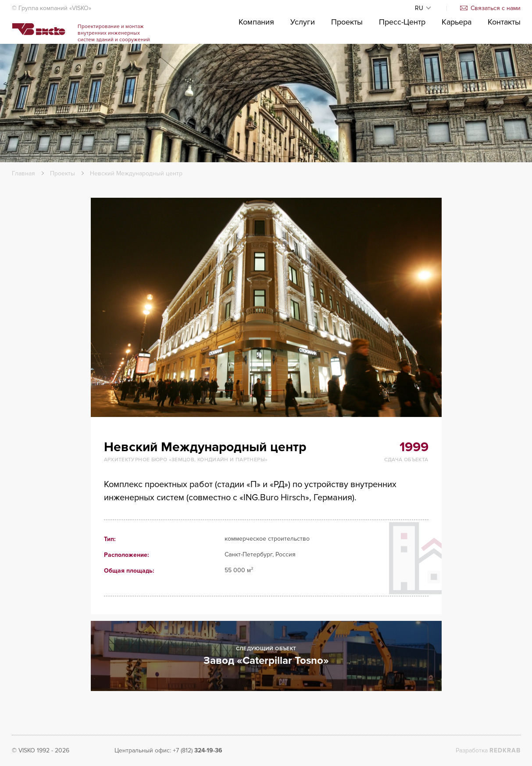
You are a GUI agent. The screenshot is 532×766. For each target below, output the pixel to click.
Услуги (303, 49)
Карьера (457, 49)
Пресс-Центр (402, 49)
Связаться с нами (490, 8)
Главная (23, 173)
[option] (266, 307)
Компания (256, 49)
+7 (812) (198, 750)
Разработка (488, 750)
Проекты (347, 49)
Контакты (504, 49)
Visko (54, 44)
